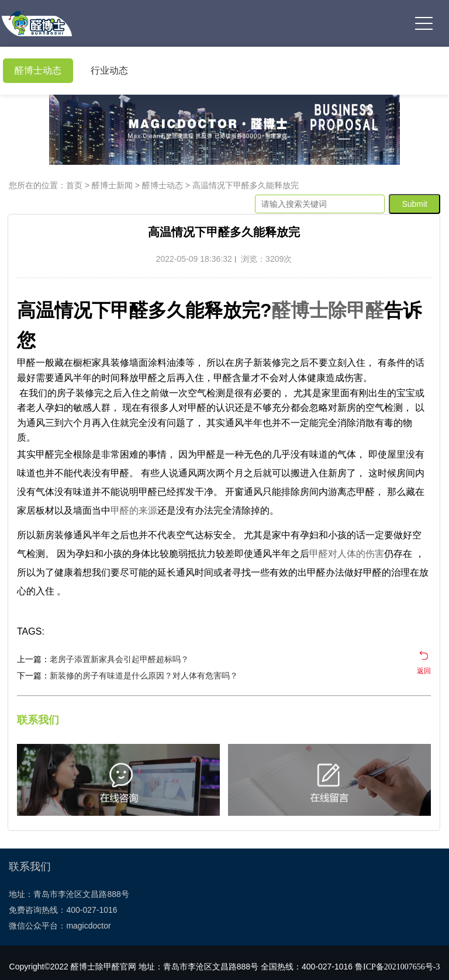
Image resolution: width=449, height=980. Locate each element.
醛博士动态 (38, 70)
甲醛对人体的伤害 (347, 554)
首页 (74, 185)
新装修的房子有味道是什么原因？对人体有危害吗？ (144, 676)
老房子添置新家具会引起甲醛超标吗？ (119, 659)
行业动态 (109, 70)
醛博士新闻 (112, 185)
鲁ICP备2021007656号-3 (397, 967)
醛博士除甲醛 (328, 310)
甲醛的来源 (134, 510)
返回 (424, 671)
